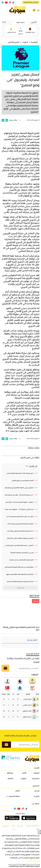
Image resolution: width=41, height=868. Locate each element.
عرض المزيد (21, 588)
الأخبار (24, 773)
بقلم (20, 120)
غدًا (4, 22)
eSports (10, 778)
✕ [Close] (39, 832)
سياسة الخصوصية (33, 861)
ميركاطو (10, 773)
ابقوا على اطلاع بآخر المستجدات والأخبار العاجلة (23, 660)
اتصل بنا (37, 796)
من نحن (37, 791)
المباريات (36, 773)
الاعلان (18, 791)
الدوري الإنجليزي (14, 42)
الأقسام (37, 768)
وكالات (15, 120)
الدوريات (25, 42)
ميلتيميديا (36, 778)
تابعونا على (36, 804)
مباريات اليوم (21, 22)
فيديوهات (5, 826)
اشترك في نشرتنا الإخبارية (31, 2)
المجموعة (36, 786)
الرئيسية (34, 42)
